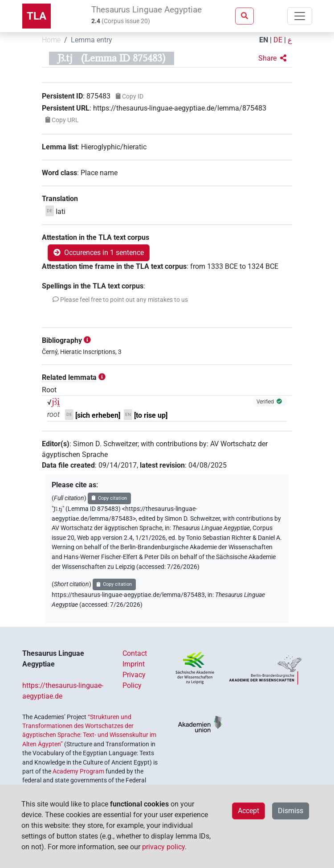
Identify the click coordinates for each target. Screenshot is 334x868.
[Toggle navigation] (300, 16)
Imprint (134, 664)
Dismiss (291, 811)
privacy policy (163, 847)
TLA (37, 16)
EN (264, 40)
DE (278, 40)
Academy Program (78, 771)
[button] (272, 58)
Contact (135, 653)
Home (51, 40)
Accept (248, 811)
